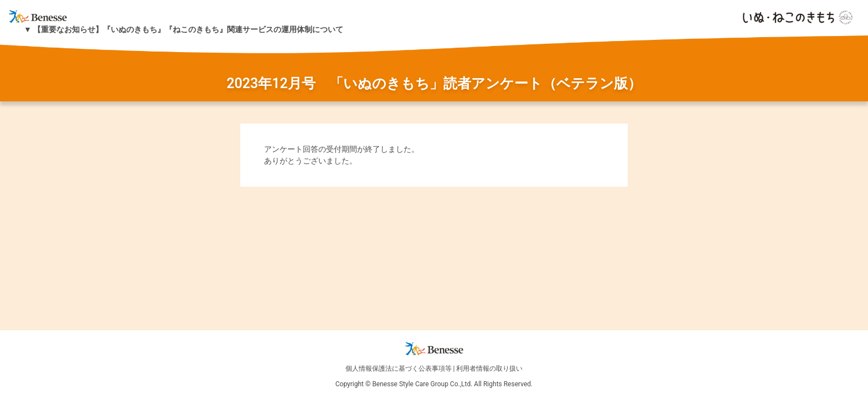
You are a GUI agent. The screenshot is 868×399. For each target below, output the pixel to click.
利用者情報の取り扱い (489, 369)
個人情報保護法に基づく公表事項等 (399, 369)
